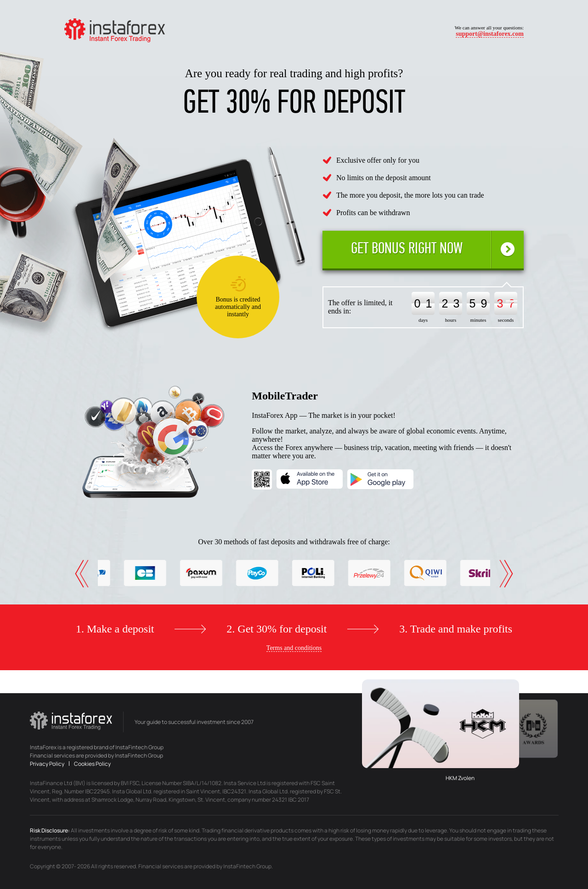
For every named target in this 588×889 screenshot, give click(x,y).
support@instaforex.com (490, 34)
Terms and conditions (294, 648)
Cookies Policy (92, 764)
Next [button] (509, 574)
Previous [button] (79, 574)
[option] (123, 573)
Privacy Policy (48, 764)
